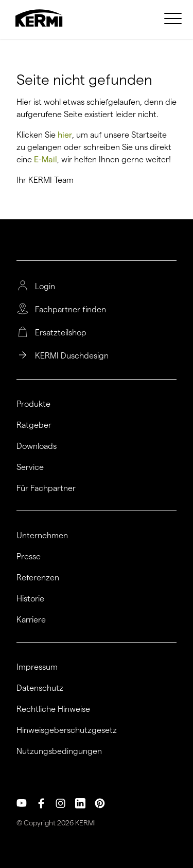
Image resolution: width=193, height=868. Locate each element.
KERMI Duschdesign (72, 356)
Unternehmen (42, 536)
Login (45, 287)
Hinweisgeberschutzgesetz (67, 730)
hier (65, 135)
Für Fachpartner (46, 488)
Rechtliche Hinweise (53, 709)
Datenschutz (40, 688)
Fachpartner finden (71, 310)
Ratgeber (34, 425)
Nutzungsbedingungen (59, 751)
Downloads (37, 446)
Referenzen (38, 578)
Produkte (33, 404)
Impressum (37, 667)
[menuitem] (174, 18)
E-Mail (46, 159)
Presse (29, 557)
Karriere (31, 620)
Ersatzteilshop (61, 333)
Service (30, 467)
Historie (30, 599)
